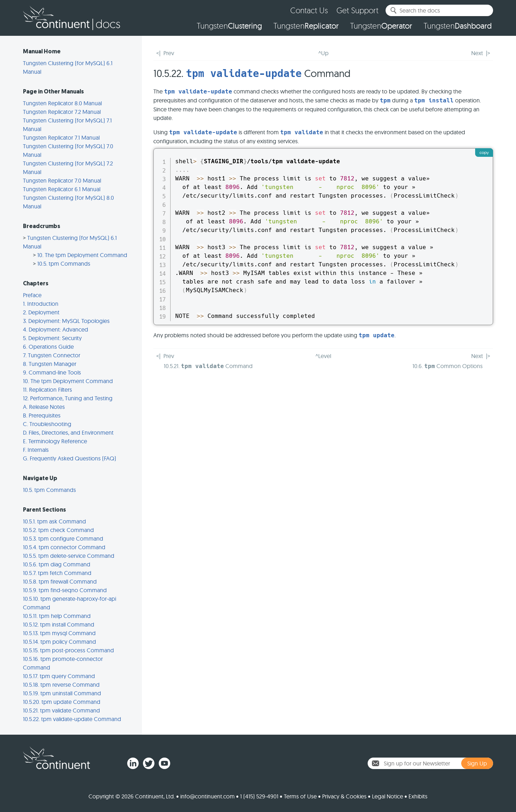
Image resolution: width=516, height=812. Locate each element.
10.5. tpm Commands (64, 264)
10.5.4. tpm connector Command (64, 547)
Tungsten (229, 26)
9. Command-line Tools (52, 372)
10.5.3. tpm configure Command (63, 538)
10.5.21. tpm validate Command (61, 710)
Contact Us (309, 10)
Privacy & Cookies (344, 796)
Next (477, 53)
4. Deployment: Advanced (56, 329)
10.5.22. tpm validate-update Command (72, 719)
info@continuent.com (207, 796)
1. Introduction (41, 304)
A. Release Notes (44, 407)
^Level (323, 356)
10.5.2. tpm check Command (58, 530)
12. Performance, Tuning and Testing (68, 398)
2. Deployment (41, 312)
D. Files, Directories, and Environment (68, 432)
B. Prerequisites (42, 415)
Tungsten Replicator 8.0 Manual (62, 103)
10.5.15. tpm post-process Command (68, 650)
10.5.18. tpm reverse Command (61, 685)
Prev (169, 53)
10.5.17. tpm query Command (59, 676)
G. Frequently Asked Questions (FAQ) (70, 458)
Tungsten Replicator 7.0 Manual (62, 180)
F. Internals (36, 450)
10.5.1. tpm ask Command (54, 521)
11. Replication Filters (47, 390)
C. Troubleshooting (47, 424)
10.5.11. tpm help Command (57, 616)
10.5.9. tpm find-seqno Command (65, 590)
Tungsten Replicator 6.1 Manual (62, 189)
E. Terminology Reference (55, 441)
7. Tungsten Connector (52, 355)
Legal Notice (388, 796)
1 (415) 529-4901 (259, 796)
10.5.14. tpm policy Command (59, 642)
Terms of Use (300, 796)
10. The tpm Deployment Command (82, 255)
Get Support (357, 10)
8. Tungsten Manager (50, 364)
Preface (32, 295)
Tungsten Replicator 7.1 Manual (61, 137)
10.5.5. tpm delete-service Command (69, 556)
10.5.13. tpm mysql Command (59, 633)
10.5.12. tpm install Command (59, 624)
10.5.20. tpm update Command (62, 702)
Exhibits (418, 796)
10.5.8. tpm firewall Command (60, 581)
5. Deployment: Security (52, 338)
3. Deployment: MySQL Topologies (66, 321)
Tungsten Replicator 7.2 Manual (62, 112)
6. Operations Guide (48, 347)
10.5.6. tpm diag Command (57, 564)
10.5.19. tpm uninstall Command (62, 693)
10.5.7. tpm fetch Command (57, 573)
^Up (323, 53)
